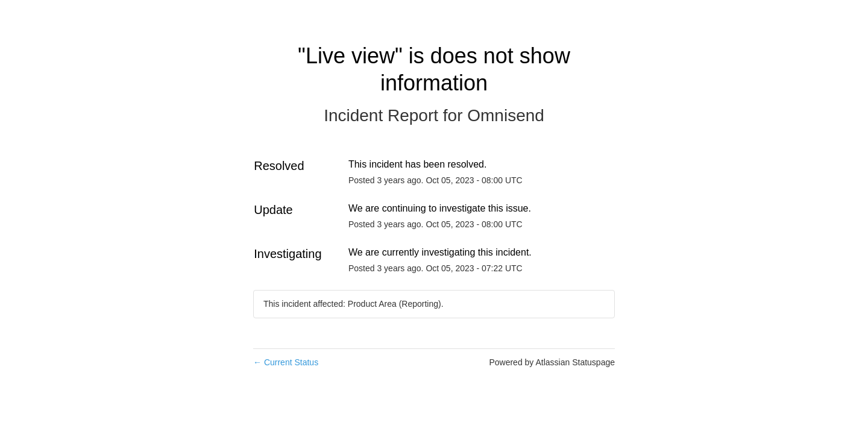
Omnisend (506, 115)
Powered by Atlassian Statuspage (552, 362)
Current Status (286, 362)
